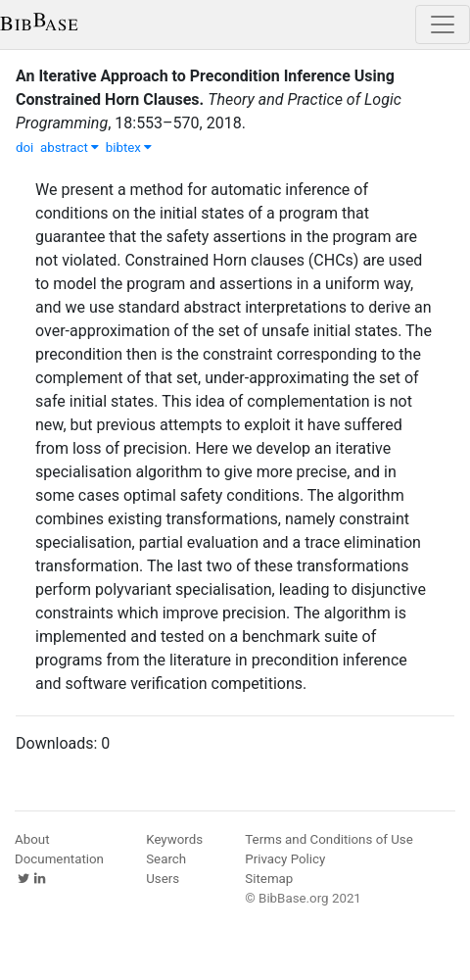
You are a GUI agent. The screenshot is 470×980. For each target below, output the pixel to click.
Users (163, 879)
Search (166, 859)
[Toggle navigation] (443, 24)
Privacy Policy (285, 859)
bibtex (129, 147)
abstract (70, 147)
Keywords (174, 839)
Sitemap (269, 879)
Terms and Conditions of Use (329, 839)
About (32, 839)
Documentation (59, 859)
